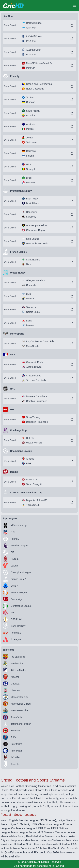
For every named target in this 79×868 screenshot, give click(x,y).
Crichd (60, 866)
